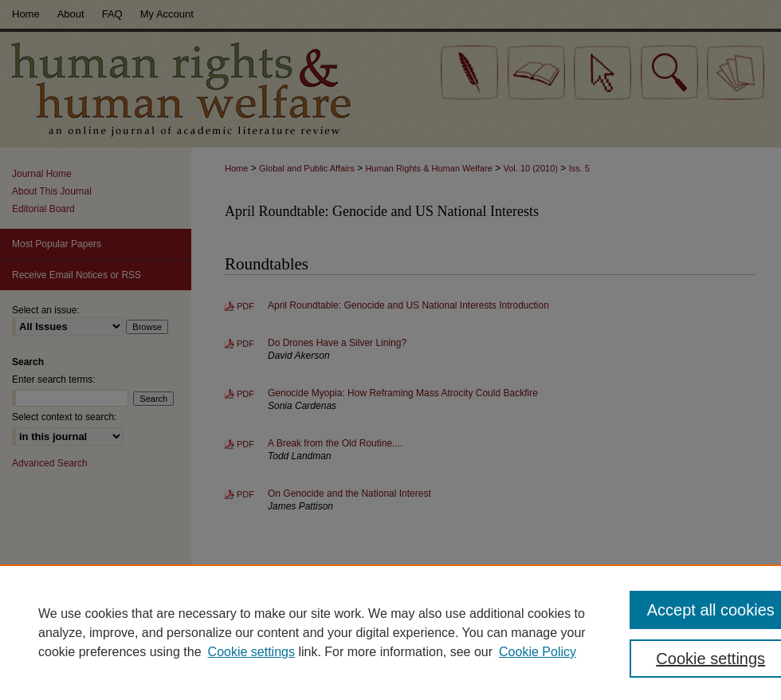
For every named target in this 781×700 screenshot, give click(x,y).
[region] (390, 632)
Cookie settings (251, 652)
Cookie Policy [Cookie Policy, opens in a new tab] (538, 652)
